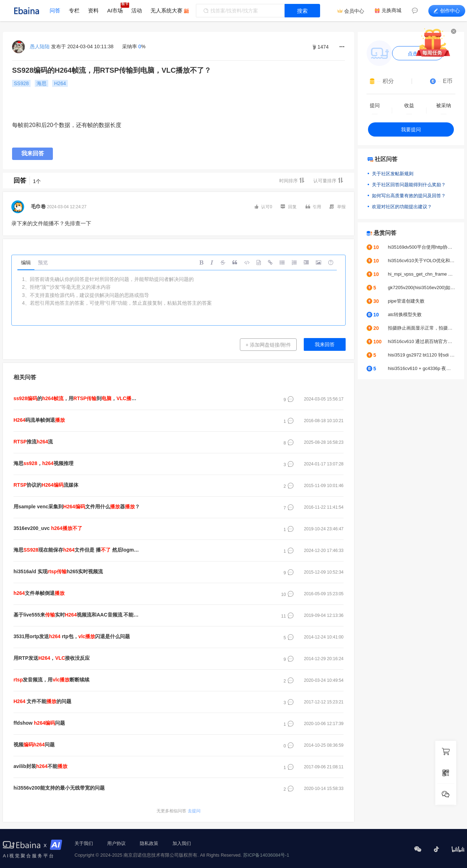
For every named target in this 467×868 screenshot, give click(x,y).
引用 (313, 207)
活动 (137, 10)
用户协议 (116, 843)
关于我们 (84, 843)
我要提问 (411, 129)
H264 (60, 83)
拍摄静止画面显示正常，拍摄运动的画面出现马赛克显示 (422, 328)
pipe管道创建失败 (406, 301)
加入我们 (182, 843)
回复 (289, 206)
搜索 (302, 11)
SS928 (21, 83)
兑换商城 (391, 10)
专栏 (74, 10)
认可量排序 (328, 180)
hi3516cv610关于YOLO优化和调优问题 (422, 261)
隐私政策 (149, 843)
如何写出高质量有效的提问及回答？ (409, 196)
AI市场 (115, 10)
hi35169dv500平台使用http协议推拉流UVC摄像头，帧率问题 (422, 247)
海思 (42, 83)
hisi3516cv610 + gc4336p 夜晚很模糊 (422, 368)
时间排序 (292, 180)
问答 (55, 10)
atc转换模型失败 (405, 314)
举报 (338, 206)
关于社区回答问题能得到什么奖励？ (409, 185)
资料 (93, 10)
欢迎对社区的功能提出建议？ (402, 207)
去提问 (178, 811)
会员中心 (354, 11)
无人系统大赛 (166, 10)
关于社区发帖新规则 (393, 174)
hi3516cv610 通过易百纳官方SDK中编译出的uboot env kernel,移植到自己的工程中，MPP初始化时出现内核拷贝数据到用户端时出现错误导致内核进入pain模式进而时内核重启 (422, 341)
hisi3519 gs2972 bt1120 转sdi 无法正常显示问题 (422, 355)
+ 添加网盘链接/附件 (268, 345)
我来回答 (33, 153)
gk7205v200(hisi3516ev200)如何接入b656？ (422, 288)
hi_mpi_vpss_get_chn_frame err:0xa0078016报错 (422, 274)
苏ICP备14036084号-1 (266, 855)
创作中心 (447, 11)
